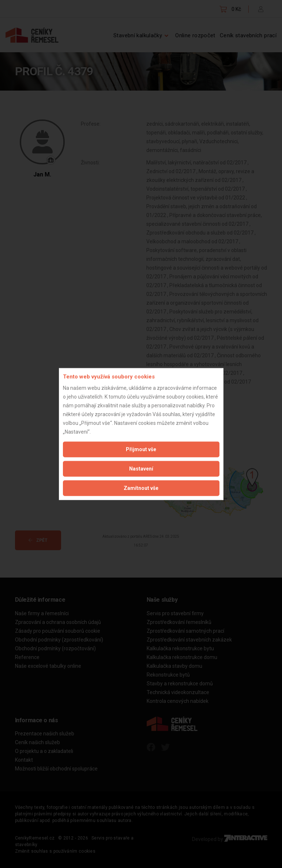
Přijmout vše (141, 449)
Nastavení (141, 468)
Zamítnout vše (141, 488)
